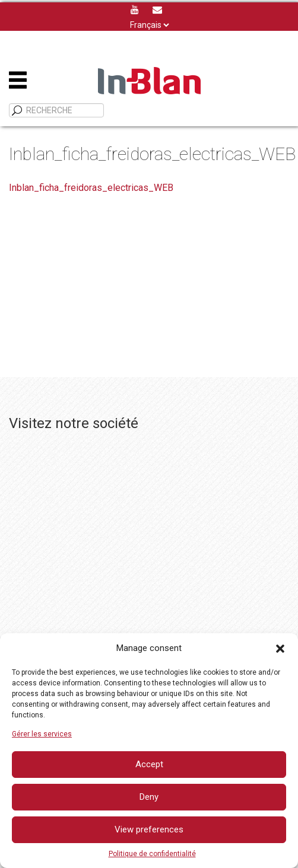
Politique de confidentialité (152, 854)
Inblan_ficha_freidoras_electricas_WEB (91, 188)
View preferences (149, 829)
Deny (149, 797)
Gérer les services (42, 734)
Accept (149, 764)
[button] (280, 649)
